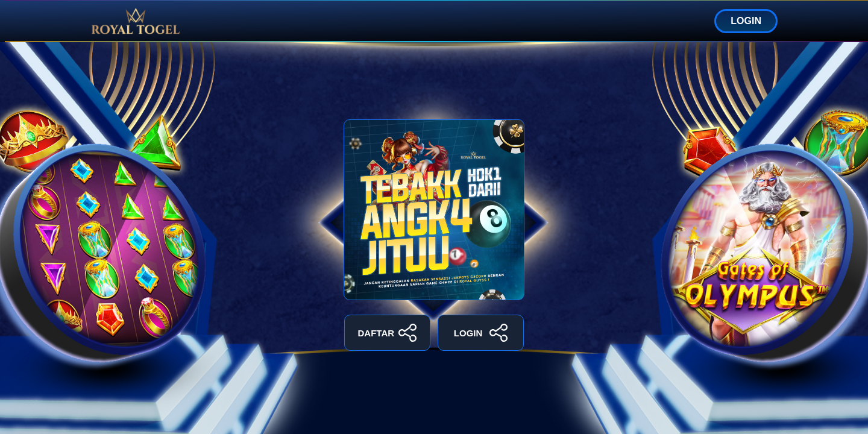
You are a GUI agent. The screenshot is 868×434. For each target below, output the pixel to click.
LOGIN (746, 21)
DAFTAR (388, 333)
